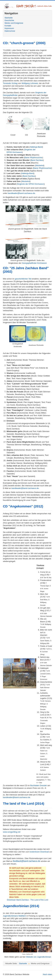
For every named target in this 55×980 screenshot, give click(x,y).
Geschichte (9, 20)
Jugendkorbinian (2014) (21, 906)
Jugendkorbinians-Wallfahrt (14, 916)
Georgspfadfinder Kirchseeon (34, 263)
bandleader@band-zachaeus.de (21, 193)
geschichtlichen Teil (23, 279)
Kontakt (8, 26)
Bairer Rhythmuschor (33, 158)
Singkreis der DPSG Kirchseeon (31, 184)
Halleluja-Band (36, 147)
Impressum (9, 28)
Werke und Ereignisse (14, 23)
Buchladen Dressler (38, 785)
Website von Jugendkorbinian (39, 957)
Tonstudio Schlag (10, 83)
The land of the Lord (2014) (24, 804)
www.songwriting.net (12, 832)
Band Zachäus (37, 160)
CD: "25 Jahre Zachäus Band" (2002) (26, 270)
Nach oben (47, 974)
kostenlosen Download (39, 852)
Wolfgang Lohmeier (30, 83)
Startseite (9, 18)
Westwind (40, 165)
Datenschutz (10, 31)
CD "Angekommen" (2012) (23, 506)
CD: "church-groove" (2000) (24, 43)
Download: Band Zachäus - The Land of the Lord (27, 900)
